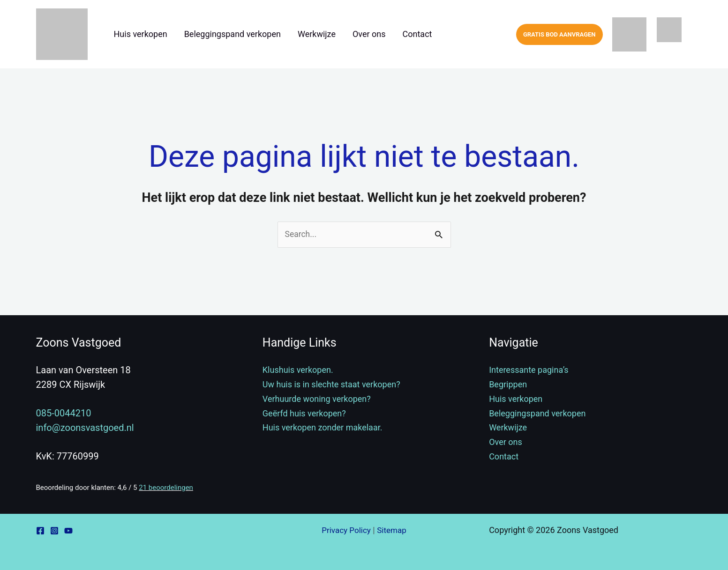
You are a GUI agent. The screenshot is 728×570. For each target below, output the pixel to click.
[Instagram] (54, 531)
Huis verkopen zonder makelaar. (323, 428)
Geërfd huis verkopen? (304, 413)
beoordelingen (166, 488)
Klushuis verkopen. (298, 370)
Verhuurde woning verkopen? (317, 399)
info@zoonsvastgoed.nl (85, 428)
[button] (559, 34)
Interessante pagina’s (529, 370)
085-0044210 (64, 414)
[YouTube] (68, 531)
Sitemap (393, 530)
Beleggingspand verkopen (233, 34)
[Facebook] (40, 531)
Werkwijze (317, 34)
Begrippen (508, 385)
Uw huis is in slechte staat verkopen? (331, 385)
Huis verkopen (141, 34)
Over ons (369, 34)
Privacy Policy (345, 530)
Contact (417, 34)
